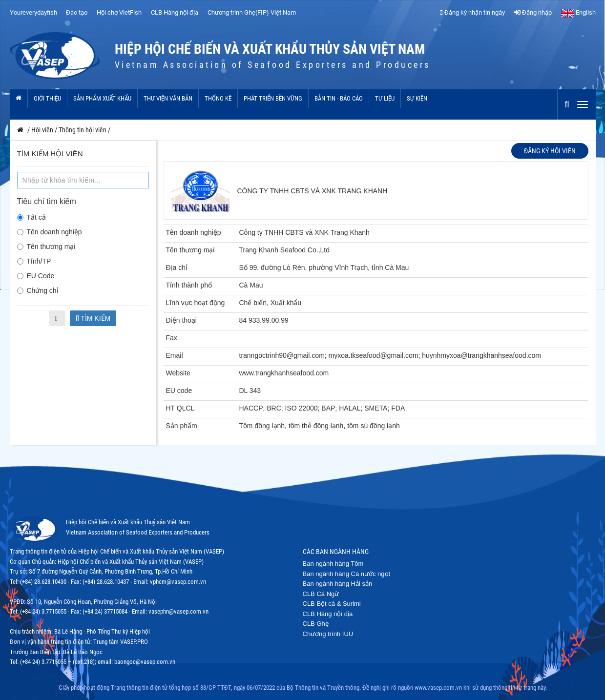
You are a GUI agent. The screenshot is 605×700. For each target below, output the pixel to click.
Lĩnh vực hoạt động (196, 303)
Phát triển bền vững (273, 98)
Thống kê (218, 98)
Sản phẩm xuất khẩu (102, 98)
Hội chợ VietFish (119, 12)
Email (175, 355)
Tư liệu (385, 98)
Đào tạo (77, 12)
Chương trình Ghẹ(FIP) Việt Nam (252, 12)
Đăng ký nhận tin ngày (472, 12)
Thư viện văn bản (168, 98)
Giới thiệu (47, 98)
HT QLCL (180, 408)
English (578, 12)
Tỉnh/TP (34, 261)
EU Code (36, 276)
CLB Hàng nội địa (175, 12)
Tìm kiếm (93, 318)
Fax (172, 338)
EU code (179, 391)
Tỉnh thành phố (189, 285)
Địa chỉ (177, 268)
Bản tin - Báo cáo (339, 98)
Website (178, 373)
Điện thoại (181, 320)
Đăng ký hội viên (550, 151)
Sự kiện (417, 98)
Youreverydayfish (33, 12)
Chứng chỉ (38, 290)
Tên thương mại (46, 247)
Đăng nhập (533, 12)
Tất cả (31, 217)
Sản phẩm (182, 426)
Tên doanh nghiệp (50, 232)
